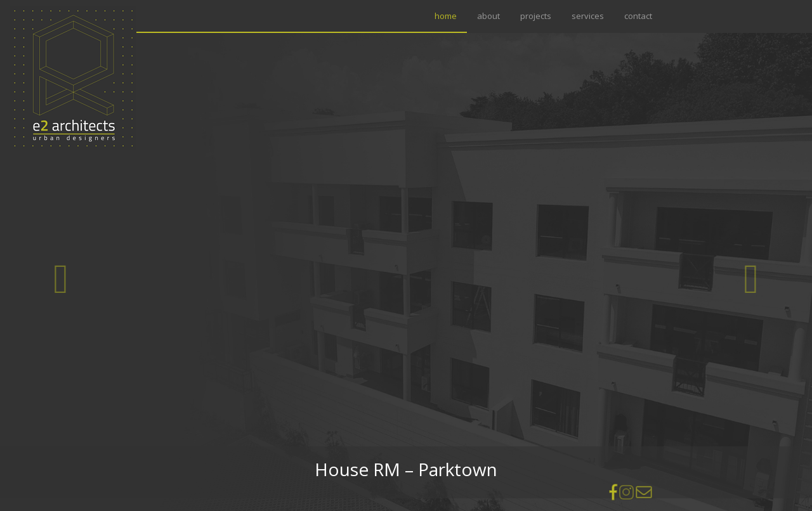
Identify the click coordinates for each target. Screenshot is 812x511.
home (448, 16)
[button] (61, 280)
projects (536, 16)
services (588, 16)
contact (638, 16)
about (488, 16)
